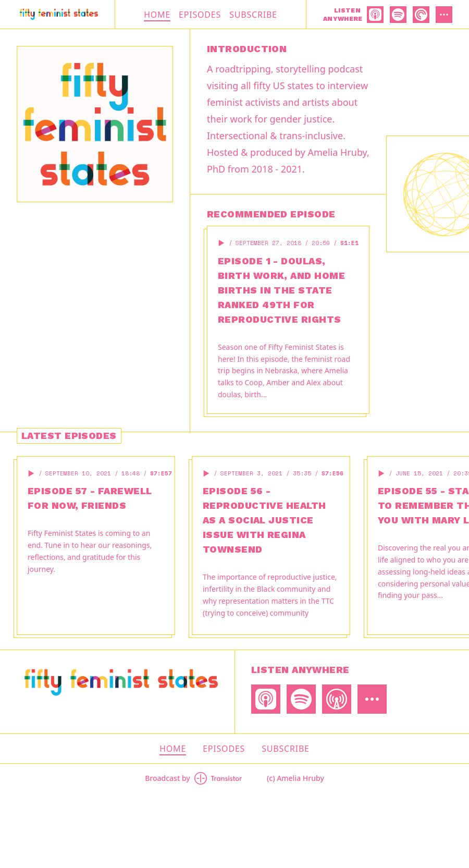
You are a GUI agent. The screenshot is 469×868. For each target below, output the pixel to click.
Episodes (200, 15)
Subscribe (253, 15)
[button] (221, 243)
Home (157, 15)
